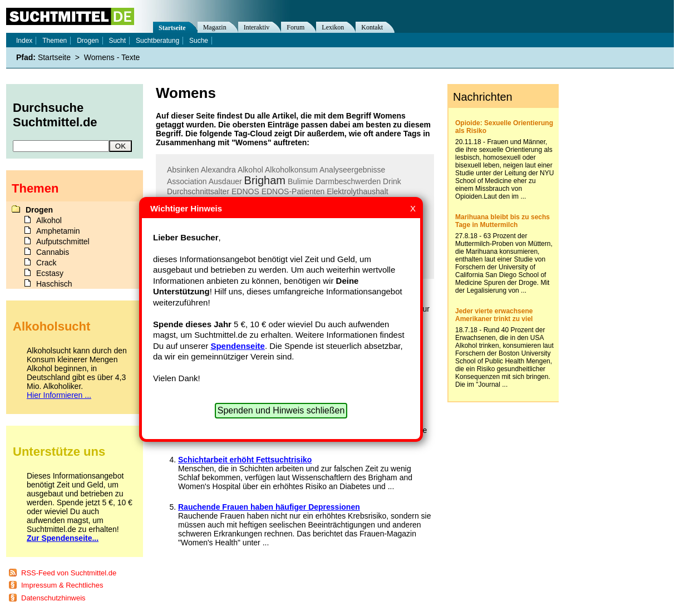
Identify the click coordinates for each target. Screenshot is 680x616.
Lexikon (333, 27)
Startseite (172, 28)
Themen (55, 41)
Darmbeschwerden (348, 181)
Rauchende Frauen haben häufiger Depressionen (269, 507)
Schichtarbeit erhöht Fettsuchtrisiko (245, 460)
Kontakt (372, 27)
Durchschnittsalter (198, 191)
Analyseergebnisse (352, 170)
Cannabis (53, 252)
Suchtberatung (157, 41)
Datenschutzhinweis (53, 598)
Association (187, 181)
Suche (199, 41)
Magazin (215, 27)
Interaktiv (257, 27)
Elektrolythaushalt (358, 191)
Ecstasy (50, 273)
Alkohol (250, 170)
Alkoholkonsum (291, 170)
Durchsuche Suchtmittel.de (55, 115)
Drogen (88, 41)
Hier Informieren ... (59, 395)
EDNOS (245, 191)
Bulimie (300, 181)
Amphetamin (58, 231)
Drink (392, 181)
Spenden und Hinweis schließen (281, 410)
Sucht (117, 41)
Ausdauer (225, 181)
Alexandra (218, 170)
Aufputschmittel (63, 242)
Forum (295, 27)
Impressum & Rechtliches (62, 585)
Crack (46, 263)
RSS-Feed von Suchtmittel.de (69, 573)
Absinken (183, 170)
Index (24, 41)
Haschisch (54, 284)
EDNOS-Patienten (293, 191)
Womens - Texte (112, 57)
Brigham (265, 180)
